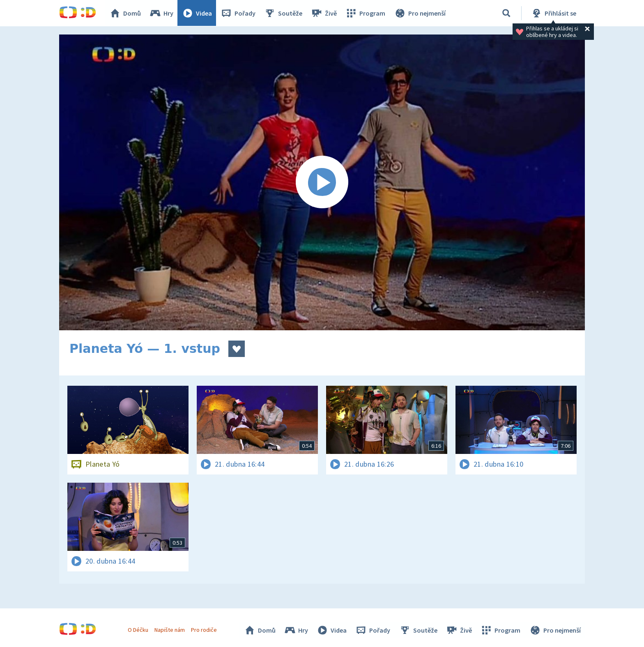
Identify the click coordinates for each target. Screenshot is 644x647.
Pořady (238, 13)
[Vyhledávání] (506, 13)
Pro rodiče (204, 630)
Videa (197, 13)
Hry (162, 13)
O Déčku (138, 630)
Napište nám (170, 630)
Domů (125, 13)
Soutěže (283, 13)
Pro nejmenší (420, 13)
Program (366, 13)
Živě (324, 13)
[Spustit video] (322, 182)
